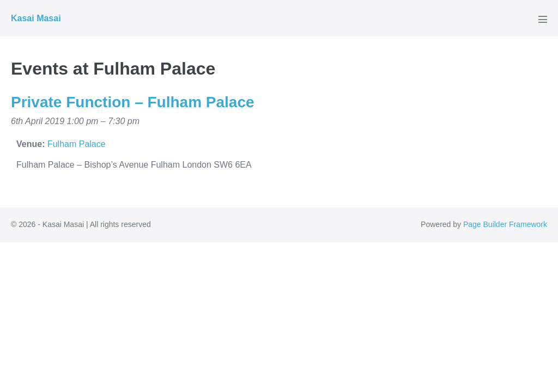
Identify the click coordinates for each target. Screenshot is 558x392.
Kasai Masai (36, 18)
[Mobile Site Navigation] (543, 19)
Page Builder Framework (505, 224)
